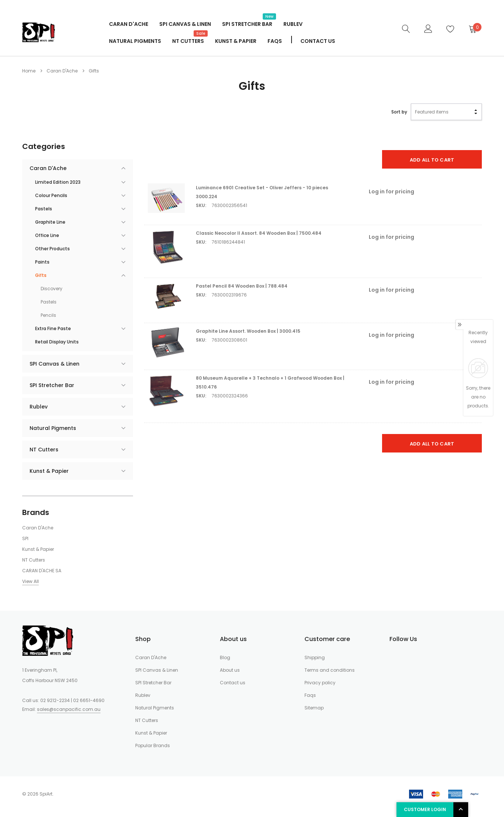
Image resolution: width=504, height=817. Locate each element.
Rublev (293, 24)
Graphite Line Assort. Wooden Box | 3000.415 (248, 331)
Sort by (399, 112)
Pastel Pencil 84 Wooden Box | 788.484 (242, 286)
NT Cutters (188, 40)
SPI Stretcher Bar (247, 23)
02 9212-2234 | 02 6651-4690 (72, 700)
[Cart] (472, 29)
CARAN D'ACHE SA (42, 571)
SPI (25, 538)
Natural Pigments (135, 41)
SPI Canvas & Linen (185, 24)
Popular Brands (153, 745)
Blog (225, 657)
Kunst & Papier (236, 41)
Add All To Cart (432, 160)
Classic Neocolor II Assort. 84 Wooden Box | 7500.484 (259, 233)
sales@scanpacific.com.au (69, 709)
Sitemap (314, 708)
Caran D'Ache (129, 24)
